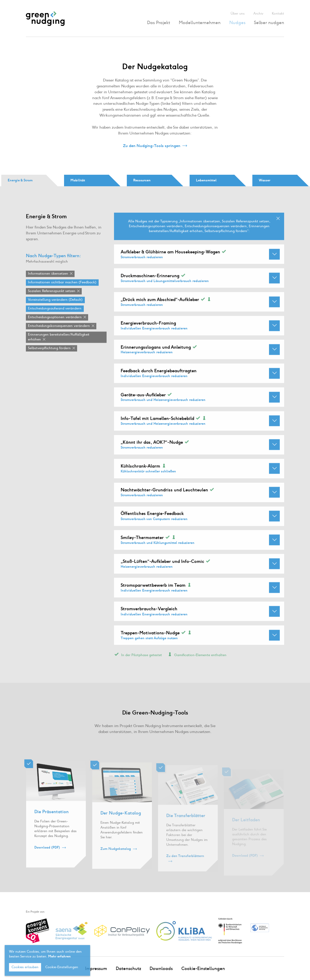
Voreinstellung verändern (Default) (55, 308)
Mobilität (78, 180)
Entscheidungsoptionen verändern (55, 325)
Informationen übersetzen (48, 281)
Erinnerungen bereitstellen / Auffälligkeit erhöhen (59, 345)
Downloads (161, 968)
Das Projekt (159, 23)
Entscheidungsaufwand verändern (55, 317)
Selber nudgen (269, 23)
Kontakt (278, 13)
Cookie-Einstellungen (203, 968)
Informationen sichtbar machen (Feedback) (62, 290)
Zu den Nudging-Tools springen (152, 146)
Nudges (237, 23)
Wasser (265, 180)
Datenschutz (128, 968)
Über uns (238, 13)
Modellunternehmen (200, 23)
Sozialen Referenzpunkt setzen (52, 299)
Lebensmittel (206, 180)
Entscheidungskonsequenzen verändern (59, 334)
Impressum (96, 968)
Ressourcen (142, 180)
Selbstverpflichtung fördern (49, 356)
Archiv (258, 13)
